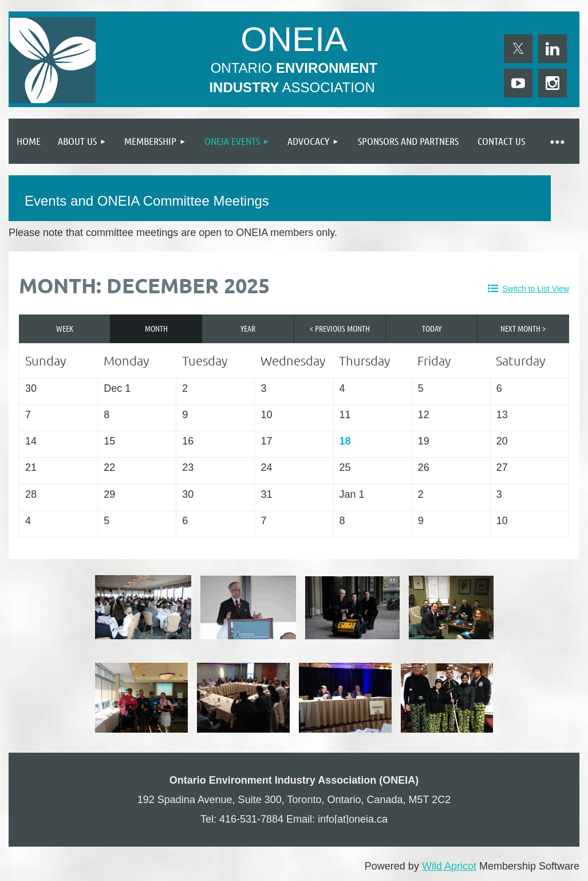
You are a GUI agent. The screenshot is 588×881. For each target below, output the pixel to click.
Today (432, 328)
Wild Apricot (449, 866)
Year (248, 328)
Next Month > (523, 328)
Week (65, 328)
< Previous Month (340, 328)
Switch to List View (536, 289)
